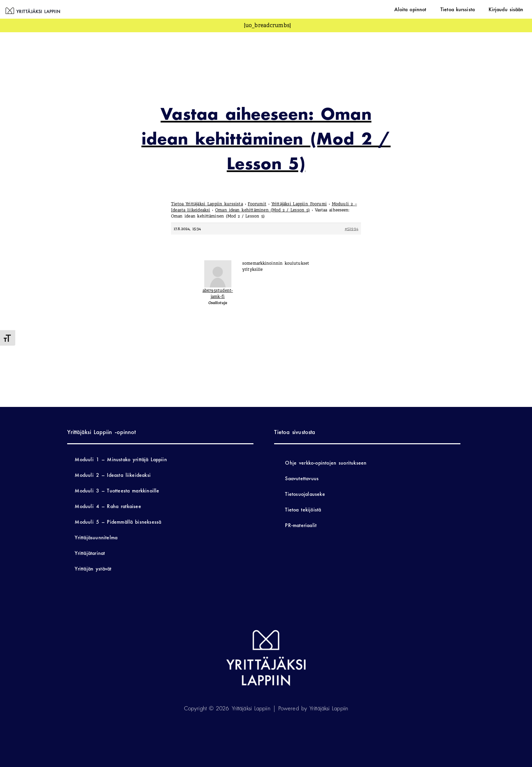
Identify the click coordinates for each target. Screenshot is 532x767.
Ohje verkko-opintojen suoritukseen (326, 463)
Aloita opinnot (428, 9)
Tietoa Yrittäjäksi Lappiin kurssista (207, 204)
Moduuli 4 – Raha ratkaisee (108, 506)
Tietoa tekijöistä (303, 510)
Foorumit (257, 204)
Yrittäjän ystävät (93, 569)
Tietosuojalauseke (305, 494)
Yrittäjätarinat (90, 553)
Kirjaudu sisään (510, 9)
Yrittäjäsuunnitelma (96, 537)
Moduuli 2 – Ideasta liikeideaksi (113, 475)
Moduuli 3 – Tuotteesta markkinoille (117, 491)
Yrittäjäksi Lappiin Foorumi (299, 204)
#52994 (351, 229)
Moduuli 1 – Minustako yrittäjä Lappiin (121, 459)
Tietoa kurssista (468, 9)
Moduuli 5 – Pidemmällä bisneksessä (118, 522)
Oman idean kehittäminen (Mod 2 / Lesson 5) (262, 210)
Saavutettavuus (302, 478)
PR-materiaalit (301, 525)
